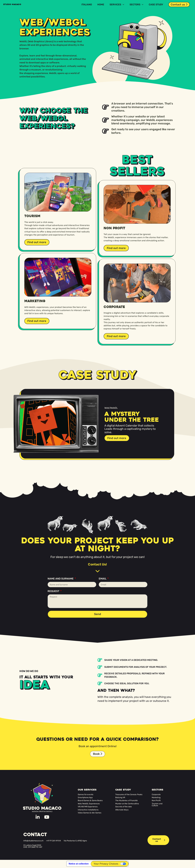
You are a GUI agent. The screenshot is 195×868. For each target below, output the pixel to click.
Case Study (156, 4)
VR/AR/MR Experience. (88, 807)
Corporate (156, 795)
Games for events (86, 795)
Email (103, 579)
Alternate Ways (122, 810)
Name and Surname (61, 579)
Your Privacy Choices (106, 864)
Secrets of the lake (124, 807)
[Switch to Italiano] (87, 4)
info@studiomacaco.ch (33, 841)
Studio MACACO (15, 4)
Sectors (136, 4)
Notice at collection (79, 864)
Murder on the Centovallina (127, 804)
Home (101, 4)
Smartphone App (85, 798)
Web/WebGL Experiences (89, 804)
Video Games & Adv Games (90, 813)
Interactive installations (88, 810)
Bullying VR (120, 798)
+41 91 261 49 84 (54, 841)
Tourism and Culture (157, 805)
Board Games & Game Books (90, 801)
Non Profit (156, 801)
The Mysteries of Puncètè (126, 801)
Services (117, 4)
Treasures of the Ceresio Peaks (129, 795)
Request (54, 591)
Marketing (156, 798)
